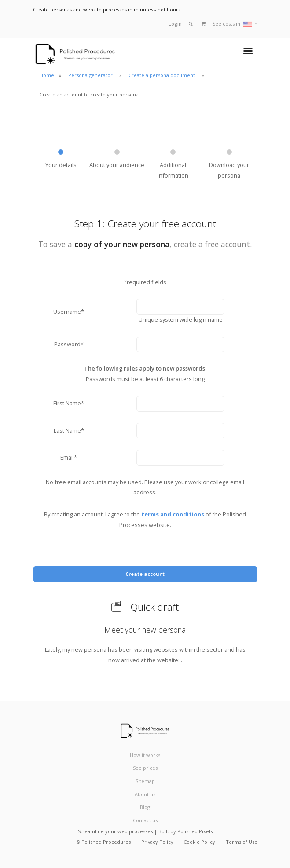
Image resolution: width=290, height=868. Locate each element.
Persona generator (91, 75)
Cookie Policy (199, 842)
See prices (145, 768)
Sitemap (145, 781)
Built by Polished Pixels (185, 831)
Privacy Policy (157, 842)
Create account (145, 574)
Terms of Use (242, 842)
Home (47, 75)
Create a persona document (162, 75)
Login (175, 24)
